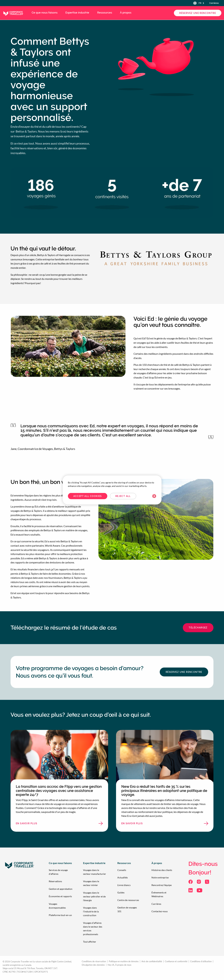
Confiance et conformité (176, 961)
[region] (112, 490)
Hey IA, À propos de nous (119, 965)
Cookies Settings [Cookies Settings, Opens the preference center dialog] (154, 496)
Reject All (123, 496)
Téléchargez (198, 628)
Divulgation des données (93, 965)
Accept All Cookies (88, 496)
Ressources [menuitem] (105, 13)
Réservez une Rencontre (198, 13)
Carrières (214, 3)
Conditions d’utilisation (201, 961)
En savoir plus (36, 824)
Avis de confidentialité (152, 961)
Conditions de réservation (94, 961)
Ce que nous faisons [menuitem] (45, 13)
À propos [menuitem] (126, 13)
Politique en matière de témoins (124, 961)
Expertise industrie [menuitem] (77, 13)
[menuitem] (61, 872)
